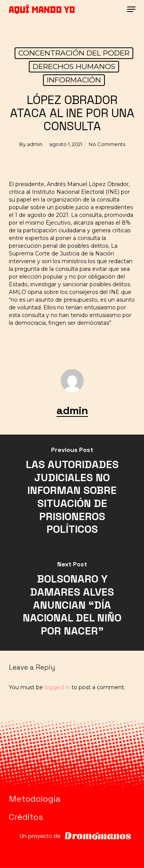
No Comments (107, 144)
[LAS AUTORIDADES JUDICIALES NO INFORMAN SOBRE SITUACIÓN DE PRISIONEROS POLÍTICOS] (72, 492)
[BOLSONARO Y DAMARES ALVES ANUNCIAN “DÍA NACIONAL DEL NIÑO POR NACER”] (72, 600)
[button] (131, 9)
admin (35, 144)
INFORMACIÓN (74, 80)
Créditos (26, 817)
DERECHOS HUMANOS (74, 66)
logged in (57, 687)
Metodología (35, 799)
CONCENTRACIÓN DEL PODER (74, 53)
